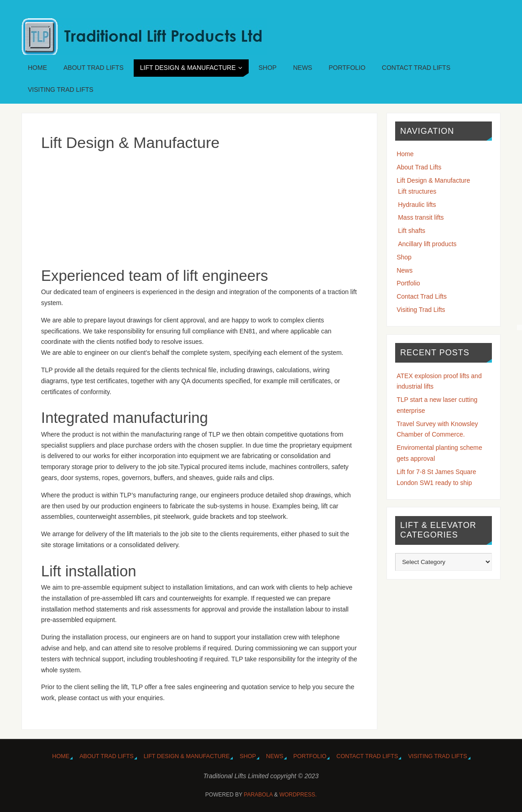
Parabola (258, 795)
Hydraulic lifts (417, 205)
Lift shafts (412, 231)
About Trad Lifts (419, 167)
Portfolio (408, 283)
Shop (404, 257)
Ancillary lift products (427, 244)
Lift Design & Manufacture (433, 180)
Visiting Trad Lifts (421, 310)
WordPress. (298, 795)
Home (405, 154)
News (405, 270)
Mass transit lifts (421, 217)
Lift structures (417, 191)
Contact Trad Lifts (422, 296)
